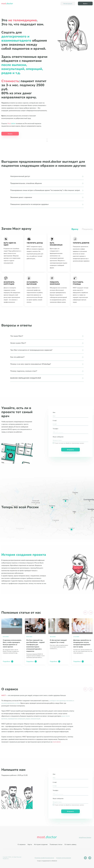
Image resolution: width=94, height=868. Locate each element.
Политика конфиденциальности (44, 858)
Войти (85, 4)
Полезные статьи (56, 845)
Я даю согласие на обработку (69, 443)
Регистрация (68, 4)
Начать (10, 134)
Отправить (70, 450)
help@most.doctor (85, 837)
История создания (41, 845)
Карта (30, 845)
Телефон (55, 429)
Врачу (75, 229)
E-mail (55, 421)
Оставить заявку (70, 845)
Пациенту (87, 229)
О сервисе (22, 845)
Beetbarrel (54, 861)
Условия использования (64, 858)
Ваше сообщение (58, 437)
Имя (54, 412)
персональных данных (78, 443)
